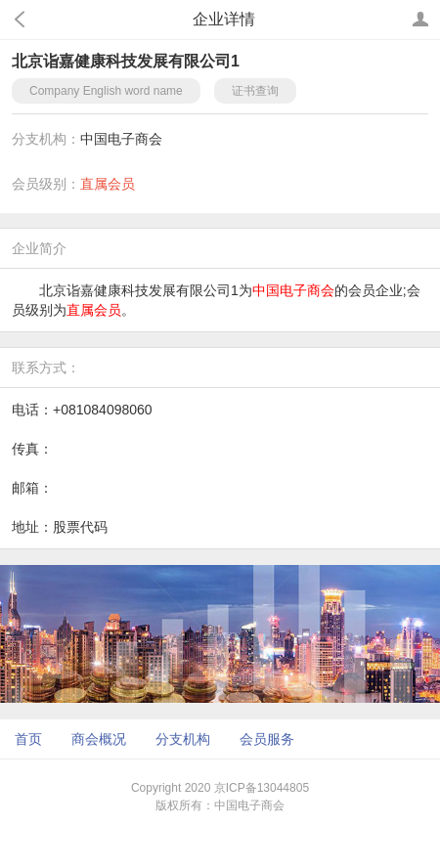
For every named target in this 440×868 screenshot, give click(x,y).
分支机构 (183, 739)
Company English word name (106, 91)
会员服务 (267, 739)
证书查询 (255, 91)
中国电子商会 (121, 139)
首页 (28, 739)
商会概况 (99, 739)
